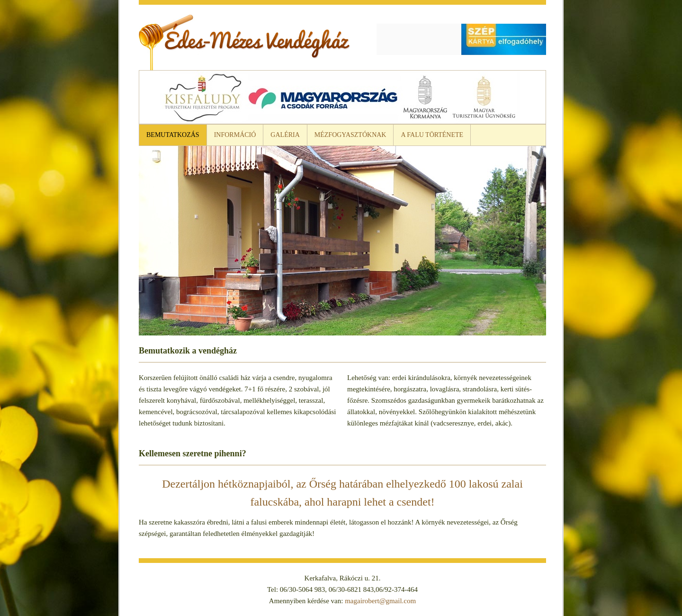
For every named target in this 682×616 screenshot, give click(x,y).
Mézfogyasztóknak (350, 135)
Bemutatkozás (173, 135)
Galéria (285, 135)
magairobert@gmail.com (380, 601)
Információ (235, 135)
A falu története (432, 135)
